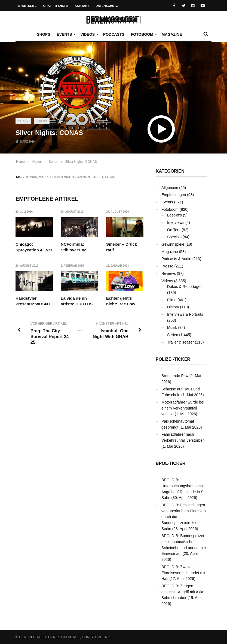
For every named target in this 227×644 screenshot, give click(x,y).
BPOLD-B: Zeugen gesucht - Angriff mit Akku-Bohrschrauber (183, 592)
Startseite (27, 6)
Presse (167, 266)
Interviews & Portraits (185, 314)
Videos (89, 34)
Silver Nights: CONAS (81, 162)
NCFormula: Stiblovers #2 (73, 247)
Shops (43, 34)
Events (66, 34)
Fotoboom (143, 34)
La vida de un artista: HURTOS (77, 301)
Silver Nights (64, 177)
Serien (23, 121)
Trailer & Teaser (180, 342)
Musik (172, 327)
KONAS (32, 177)
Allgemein (170, 188)
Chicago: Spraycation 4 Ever (34, 247)
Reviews (169, 273)
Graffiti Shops (56, 6)
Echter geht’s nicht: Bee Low (121, 301)
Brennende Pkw (175, 376)
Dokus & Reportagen (185, 287)
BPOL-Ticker (171, 463)
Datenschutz (107, 6)
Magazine (172, 34)
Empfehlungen (174, 195)
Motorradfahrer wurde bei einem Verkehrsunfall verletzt (183, 408)
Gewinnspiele (173, 244)
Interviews (176, 222)
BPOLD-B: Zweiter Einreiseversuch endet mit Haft (183, 573)
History (173, 307)
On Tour (174, 230)
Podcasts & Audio (176, 259)
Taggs (110, 177)
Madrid (45, 177)
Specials (174, 237)
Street (97, 177)
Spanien (83, 177)
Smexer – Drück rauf (122, 247)
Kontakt (82, 6)
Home (20, 162)
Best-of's (174, 215)
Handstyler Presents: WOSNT (33, 301)
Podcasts (114, 34)
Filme (172, 300)
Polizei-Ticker (173, 359)
